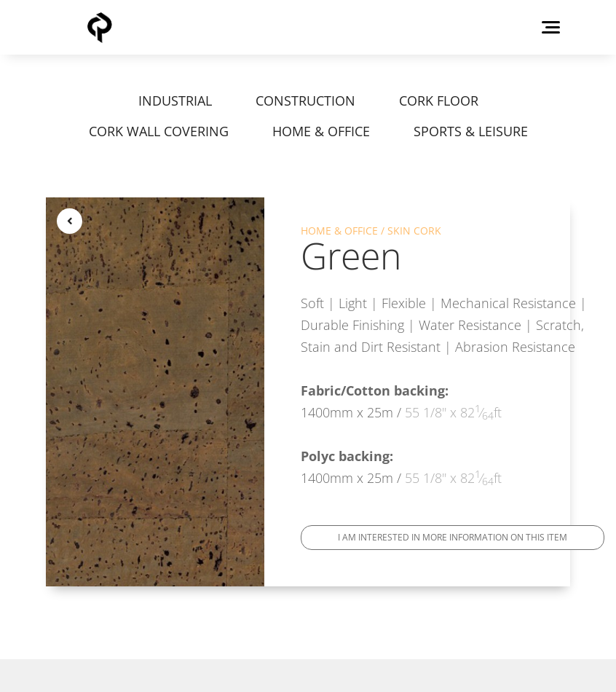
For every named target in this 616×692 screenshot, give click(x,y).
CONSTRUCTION (305, 101)
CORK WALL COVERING (159, 131)
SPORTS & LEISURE (471, 131)
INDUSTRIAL (175, 101)
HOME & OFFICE (321, 131)
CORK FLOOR (439, 101)
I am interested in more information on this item (453, 537)
